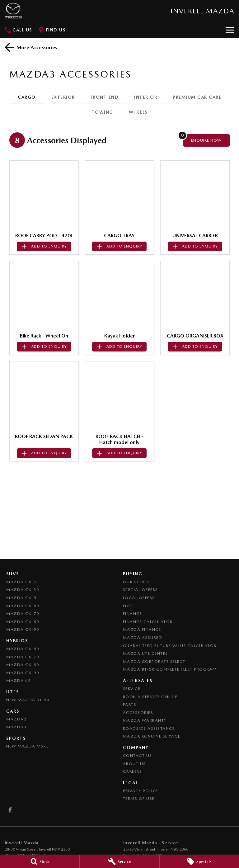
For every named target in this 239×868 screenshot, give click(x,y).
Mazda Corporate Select (154, 661)
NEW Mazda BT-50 (28, 700)
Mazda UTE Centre (145, 653)
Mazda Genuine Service (152, 736)
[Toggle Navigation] (230, 30)
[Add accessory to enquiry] (44, 246)
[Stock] (40, 861)
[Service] (119, 861)
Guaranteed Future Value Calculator (170, 646)
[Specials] (199, 861)
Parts (130, 704)
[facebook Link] (10, 810)
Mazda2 (16, 719)
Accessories (138, 712)
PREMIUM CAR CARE (197, 97)
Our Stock (136, 582)
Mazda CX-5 (21, 598)
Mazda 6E (18, 680)
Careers (133, 771)
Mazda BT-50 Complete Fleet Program (170, 669)
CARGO (27, 97)
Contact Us (138, 755)
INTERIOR (146, 97)
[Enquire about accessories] (206, 140)
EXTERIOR (63, 97)
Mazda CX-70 (23, 613)
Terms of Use (139, 798)
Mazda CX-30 (23, 590)
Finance (133, 613)
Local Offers (139, 598)
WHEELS (138, 112)
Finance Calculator (148, 622)
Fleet (129, 606)
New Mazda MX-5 (28, 746)
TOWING (103, 112)
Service (132, 689)
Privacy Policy (141, 791)
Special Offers (141, 590)
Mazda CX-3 (21, 582)
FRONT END (105, 97)
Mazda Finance (142, 629)
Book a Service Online (150, 697)
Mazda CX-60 (23, 606)
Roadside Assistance (149, 728)
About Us (134, 764)
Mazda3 (16, 727)
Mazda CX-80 (23, 622)
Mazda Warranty (145, 720)
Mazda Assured (143, 637)
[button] (44, 195)
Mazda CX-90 (23, 629)
